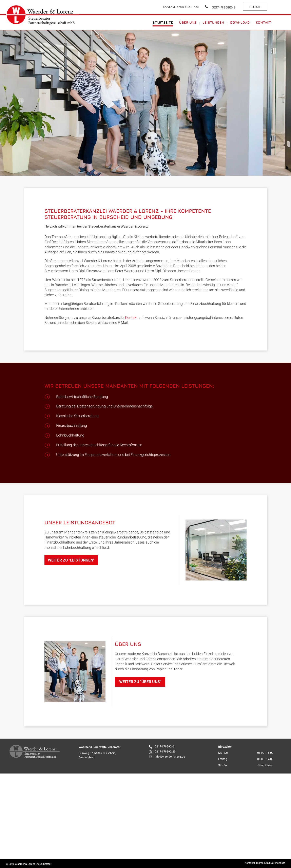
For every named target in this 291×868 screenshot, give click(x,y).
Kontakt (131, 317)
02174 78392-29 (165, 751)
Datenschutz (278, 863)
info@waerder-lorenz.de (170, 757)
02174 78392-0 (164, 746)
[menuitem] (163, 23)
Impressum (262, 863)
